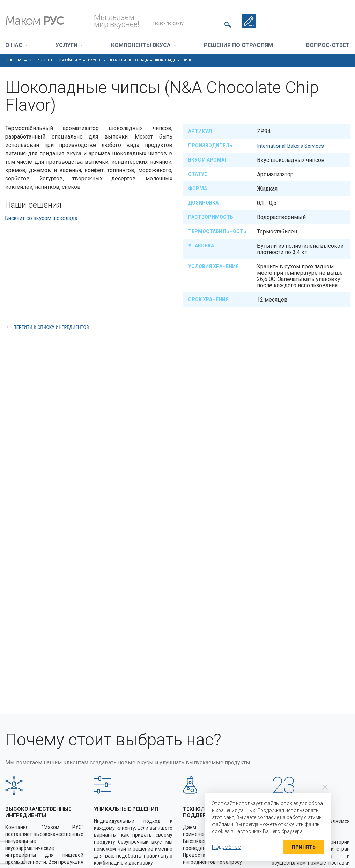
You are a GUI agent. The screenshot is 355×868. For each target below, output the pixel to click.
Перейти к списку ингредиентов (51, 327)
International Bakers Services (293, 146)
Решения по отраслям (238, 46)
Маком (42, 21)
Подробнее (226, 847)
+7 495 (323, 21)
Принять (301, 847)
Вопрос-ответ (328, 46)
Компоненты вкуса (141, 46)
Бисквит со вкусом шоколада (44, 218)
